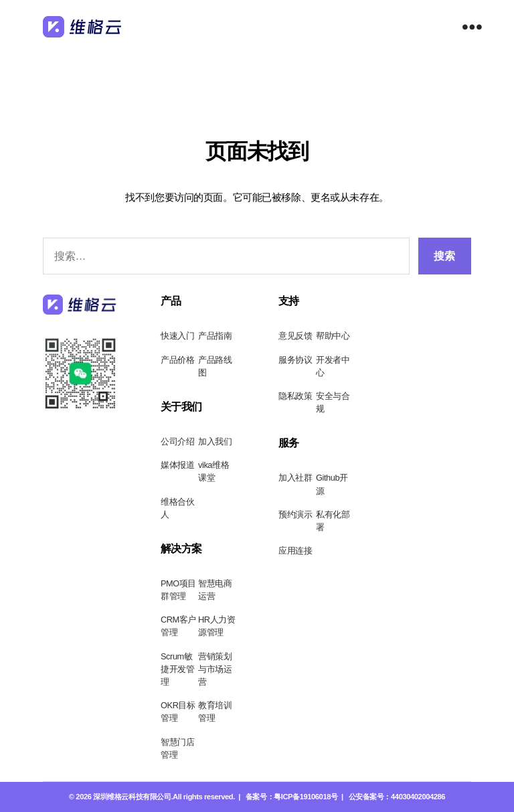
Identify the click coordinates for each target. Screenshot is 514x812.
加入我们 (215, 441)
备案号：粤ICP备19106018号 (292, 797)
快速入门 (177, 336)
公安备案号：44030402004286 (397, 797)
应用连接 (295, 551)
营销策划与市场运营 (215, 669)
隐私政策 (295, 396)
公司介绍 (177, 441)
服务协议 (295, 360)
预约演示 (295, 514)
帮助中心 (333, 336)
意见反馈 (295, 336)
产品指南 (215, 336)
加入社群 (295, 478)
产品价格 (177, 360)
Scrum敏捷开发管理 (177, 669)
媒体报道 (177, 465)
